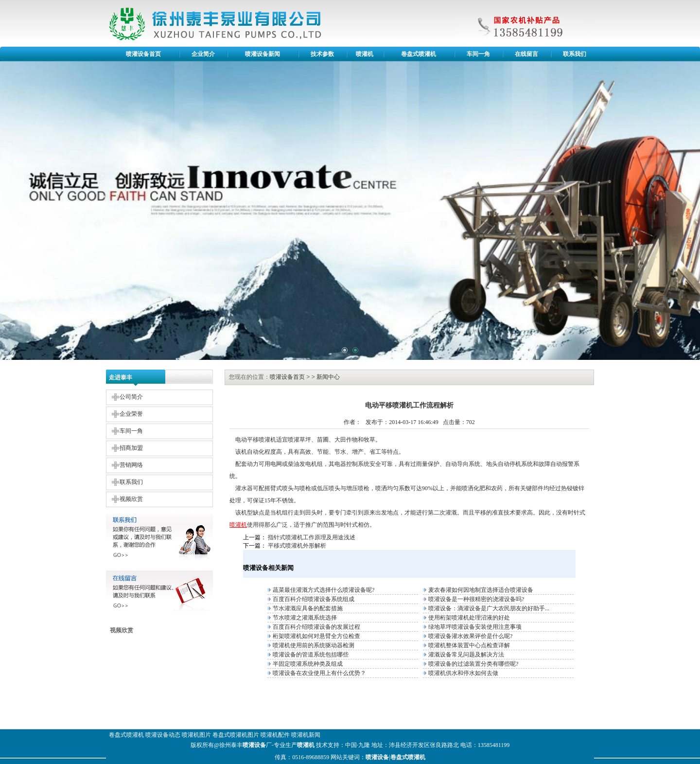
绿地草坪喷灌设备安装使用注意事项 (475, 627)
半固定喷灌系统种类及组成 (308, 664)
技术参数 (322, 54)
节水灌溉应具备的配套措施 (308, 608)
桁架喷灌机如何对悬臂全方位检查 (316, 636)
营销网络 (131, 465)
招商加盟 (131, 448)
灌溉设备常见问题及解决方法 (466, 655)
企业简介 (203, 54)
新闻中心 (328, 377)
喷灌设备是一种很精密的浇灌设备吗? (476, 599)
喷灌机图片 (196, 735)
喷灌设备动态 (163, 735)
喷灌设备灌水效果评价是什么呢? (470, 636)
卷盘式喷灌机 (419, 54)
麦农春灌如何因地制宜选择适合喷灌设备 (481, 590)
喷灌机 (365, 54)
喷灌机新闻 (306, 735)
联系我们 (575, 54)
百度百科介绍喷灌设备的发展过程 (316, 627)
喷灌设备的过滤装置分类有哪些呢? (473, 664)
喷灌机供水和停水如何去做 (463, 673)
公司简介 (131, 397)
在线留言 (526, 54)
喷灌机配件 (275, 735)
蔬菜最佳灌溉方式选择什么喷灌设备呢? (324, 590)
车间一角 (478, 54)
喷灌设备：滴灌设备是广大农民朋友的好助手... (489, 608)
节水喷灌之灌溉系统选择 (305, 618)
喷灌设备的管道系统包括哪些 (311, 655)
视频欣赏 (131, 499)
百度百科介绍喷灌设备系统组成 (314, 599)
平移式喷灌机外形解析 (297, 546)
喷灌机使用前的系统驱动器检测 (314, 645)
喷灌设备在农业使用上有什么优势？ (319, 673)
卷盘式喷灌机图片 (236, 735)
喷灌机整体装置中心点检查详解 (469, 645)
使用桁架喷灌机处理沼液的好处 (469, 618)
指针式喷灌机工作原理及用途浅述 (312, 537)
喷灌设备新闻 (262, 54)
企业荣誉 (131, 414)
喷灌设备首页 (143, 54)
